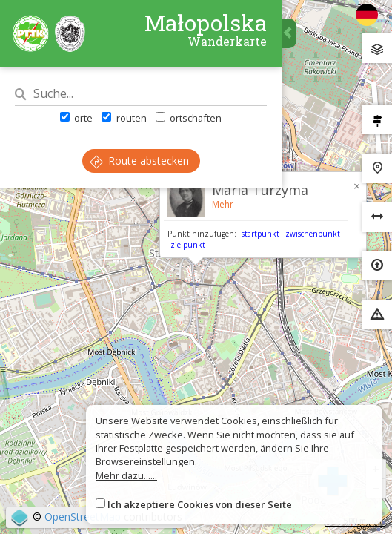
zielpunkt (188, 245)
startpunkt (260, 234)
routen (124, 118)
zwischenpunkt (313, 234)
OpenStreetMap (83, 517)
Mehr (223, 204)
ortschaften (189, 118)
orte (76, 118)
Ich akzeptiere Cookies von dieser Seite (200, 504)
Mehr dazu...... (126, 475)
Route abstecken (139, 161)
